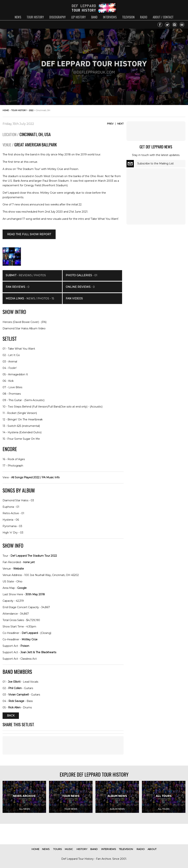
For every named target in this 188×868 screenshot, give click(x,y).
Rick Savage (16, 701)
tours (58, 849)
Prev (110, 124)
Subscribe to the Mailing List (156, 163)
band (94, 17)
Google (22, 588)
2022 (31, 110)
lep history (78, 17)
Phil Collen (15, 688)
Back (11, 716)
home (6, 110)
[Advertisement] (63, 745)
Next (120, 124)
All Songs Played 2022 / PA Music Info (35, 477)
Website (19, 569)
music (69, 849)
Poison (25, 646)
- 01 (82, 275)
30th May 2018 (35, 594)
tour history (35, 17)
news (18, 17)
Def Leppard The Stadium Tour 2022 (34, 556)
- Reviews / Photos (26, 275)
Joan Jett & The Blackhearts (38, 652)
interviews (110, 17)
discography (58, 17)
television (128, 17)
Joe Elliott (14, 682)
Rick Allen (14, 707)
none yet (29, 562)
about (152, 849)
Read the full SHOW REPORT (29, 234)
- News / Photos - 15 (30, 298)
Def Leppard (30, 633)
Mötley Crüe (30, 639)
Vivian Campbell (18, 695)
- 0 (18, 287)
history (82, 849)
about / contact (163, 17)
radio (144, 17)
